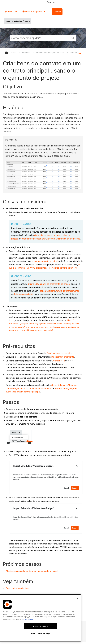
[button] (73, 38)
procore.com (11, 11)
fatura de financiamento (68, 291)
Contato (57, 12)
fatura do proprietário (24, 294)
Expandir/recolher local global (79, 52)
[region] (40, 618)
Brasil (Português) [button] (33, 12)
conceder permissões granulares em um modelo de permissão (50, 239)
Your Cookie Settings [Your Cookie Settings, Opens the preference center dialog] (40, 633)
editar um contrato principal (45, 261)
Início (14, 52)
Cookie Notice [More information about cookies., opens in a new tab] (27, 619)
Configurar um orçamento (59, 353)
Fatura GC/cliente (47, 291)
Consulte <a (59, 361)
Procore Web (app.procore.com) (50, 52)
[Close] (77, 598)
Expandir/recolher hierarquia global (9, 53)
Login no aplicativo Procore (18, 21)
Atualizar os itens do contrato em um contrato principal (32, 571)
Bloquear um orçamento (63, 357)
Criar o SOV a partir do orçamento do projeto (49, 284)
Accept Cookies (40, 626)
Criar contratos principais (18, 588)
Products (26, 52)
